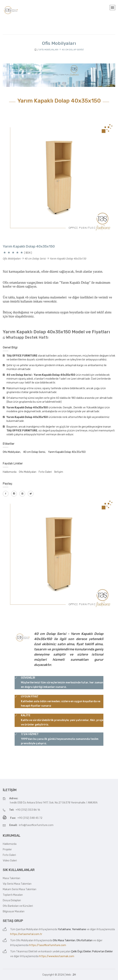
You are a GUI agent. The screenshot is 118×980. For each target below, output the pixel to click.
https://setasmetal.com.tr (26, 934)
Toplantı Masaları (13, 895)
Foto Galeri (45, 472)
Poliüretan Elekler (102, 952)
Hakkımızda (10, 472)
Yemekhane (79, 929)
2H (74, 975)
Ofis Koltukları (84, 940)
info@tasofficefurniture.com (36, 825)
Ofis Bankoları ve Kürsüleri (18, 906)
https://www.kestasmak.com (57, 956)
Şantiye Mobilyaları (27, 929)
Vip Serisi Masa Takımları (17, 884)
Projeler (7, 849)
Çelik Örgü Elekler (81, 952)
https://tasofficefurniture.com (48, 945)
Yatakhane (64, 929)
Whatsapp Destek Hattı (27, 337)
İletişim (59, 472)
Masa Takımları (11, 878)
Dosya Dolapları (12, 900)
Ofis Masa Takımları (64, 940)
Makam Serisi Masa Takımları (20, 889)
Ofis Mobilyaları (28, 472)
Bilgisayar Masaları (14, 911)
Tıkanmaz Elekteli (27, 952)
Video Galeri (10, 861)
